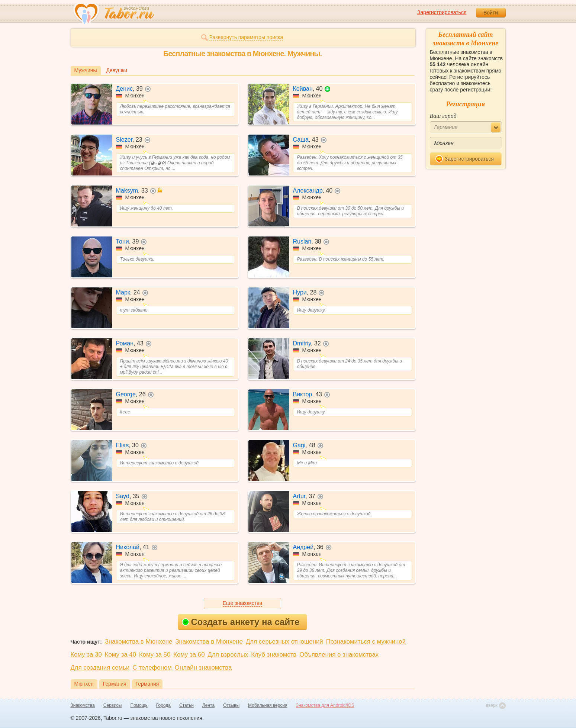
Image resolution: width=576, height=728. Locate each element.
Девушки (117, 70)
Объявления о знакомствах (339, 655)
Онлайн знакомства (203, 668)
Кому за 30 (86, 655)
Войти (491, 13)
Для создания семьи (100, 668)
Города (163, 705)
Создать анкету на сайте (241, 622)
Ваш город (443, 116)
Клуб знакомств (274, 655)
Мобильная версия (268, 705)
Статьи (186, 705)
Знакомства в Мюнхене (139, 642)
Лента (208, 705)
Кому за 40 (120, 655)
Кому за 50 (155, 655)
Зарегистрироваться (442, 12)
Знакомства (83, 705)
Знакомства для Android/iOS (325, 705)
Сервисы (113, 705)
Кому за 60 (189, 655)
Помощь (139, 705)
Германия (115, 684)
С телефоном (152, 668)
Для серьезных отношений (284, 642)
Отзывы (231, 705)
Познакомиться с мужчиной (366, 642)
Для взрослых (228, 655)
